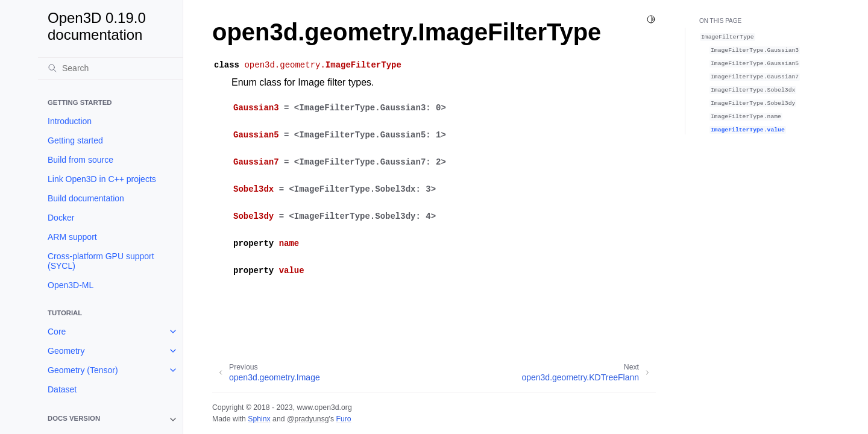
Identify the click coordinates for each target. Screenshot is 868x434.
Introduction (70, 121)
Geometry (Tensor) (83, 370)
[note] (110, 420)
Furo (343, 419)
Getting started (75, 140)
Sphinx (259, 419)
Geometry (66, 351)
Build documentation (86, 198)
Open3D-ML (71, 285)
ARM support (72, 237)
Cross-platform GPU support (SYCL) (101, 261)
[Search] (110, 68)
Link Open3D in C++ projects (102, 179)
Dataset (62, 389)
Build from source (80, 160)
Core (57, 332)
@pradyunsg (308, 419)
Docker (61, 218)
